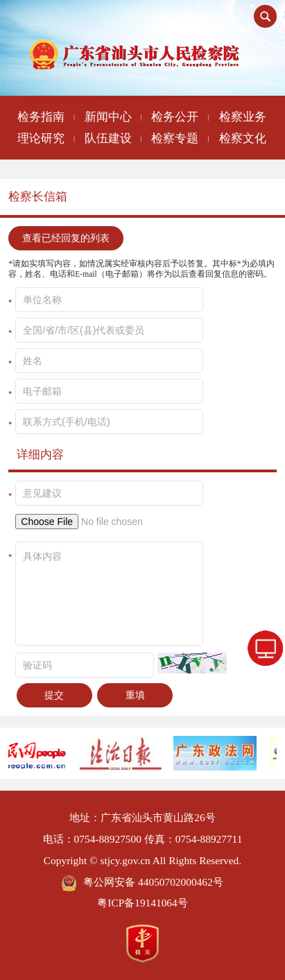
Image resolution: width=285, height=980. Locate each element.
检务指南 (41, 117)
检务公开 (175, 117)
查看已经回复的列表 (66, 238)
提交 (54, 695)
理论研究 (41, 138)
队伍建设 (108, 138)
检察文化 (243, 138)
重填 (135, 695)
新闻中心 (108, 117)
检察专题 (175, 138)
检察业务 (243, 117)
